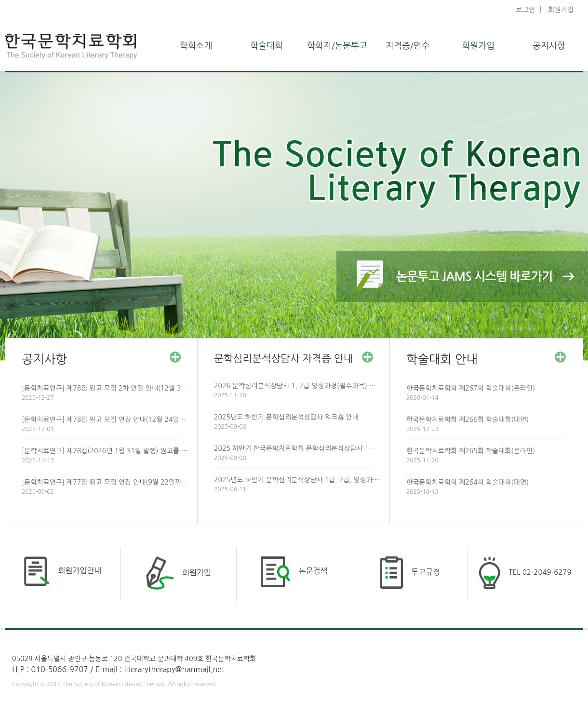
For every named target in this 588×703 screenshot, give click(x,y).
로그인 (526, 10)
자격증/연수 (408, 46)
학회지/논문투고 (337, 46)
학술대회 (267, 46)
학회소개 (196, 46)
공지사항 (549, 46)
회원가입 (561, 10)
